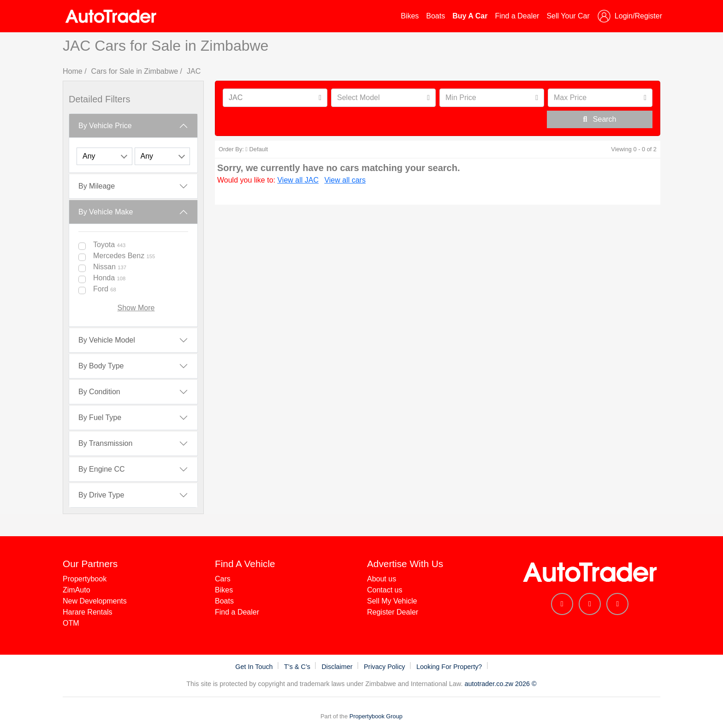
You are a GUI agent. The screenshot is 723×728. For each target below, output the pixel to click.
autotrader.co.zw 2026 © (500, 684)
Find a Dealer (517, 16)
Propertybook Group (376, 716)
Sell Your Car (568, 16)
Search (599, 119)
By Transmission (105, 443)
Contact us (385, 590)
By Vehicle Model (107, 340)
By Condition (99, 392)
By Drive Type (101, 495)
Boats (436, 16)
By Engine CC (102, 469)
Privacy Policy (385, 667)
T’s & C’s (298, 667)
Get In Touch (255, 667)
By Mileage (97, 186)
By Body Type (101, 366)
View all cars (345, 180)
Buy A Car (470, 16)
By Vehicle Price (105, 126)
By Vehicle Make (106, 212)
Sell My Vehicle (392, 601)
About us (382, 579)
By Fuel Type (100, 417)
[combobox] (275, 98)
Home (73, 71)
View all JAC (298, 180)
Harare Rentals (88, 612)
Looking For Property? (450, 667)
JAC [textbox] (236, 98)
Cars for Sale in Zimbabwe (135, 71)
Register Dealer (393, 612)
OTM (71, 623)
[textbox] (376, 98)
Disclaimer (338, 667)
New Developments (95, 601)
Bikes (410, 16)
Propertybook (85, 579)
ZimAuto (77, 590)
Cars (223, 579)
